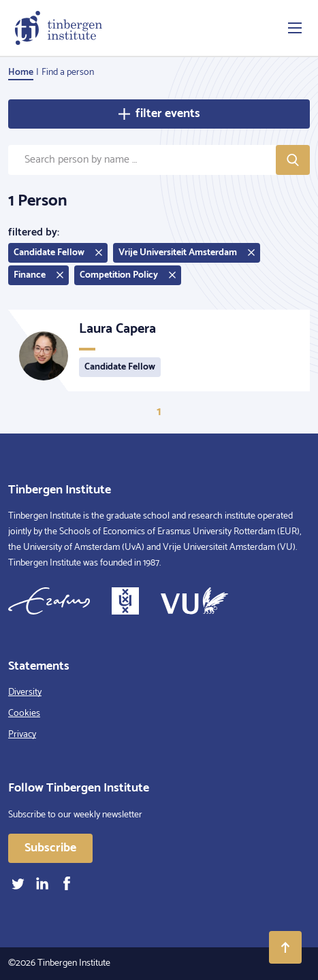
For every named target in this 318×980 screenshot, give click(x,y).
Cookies (24, 714)
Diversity (25, 692)
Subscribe (50, 848)
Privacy (22, 735)
